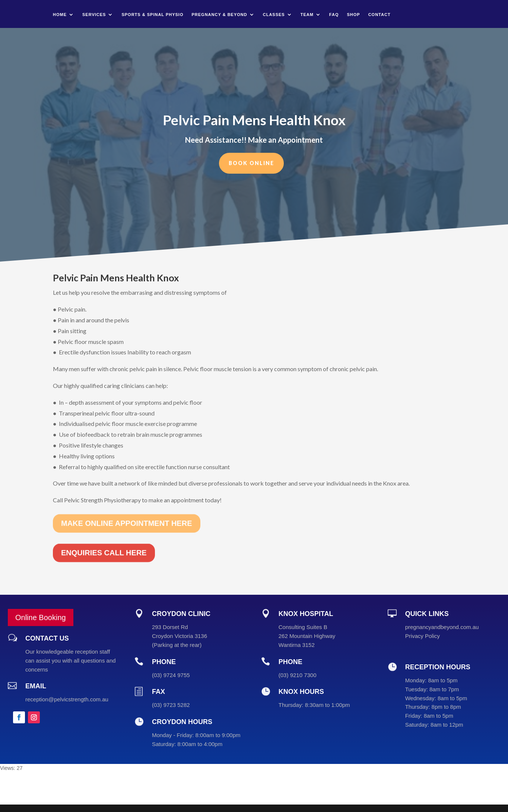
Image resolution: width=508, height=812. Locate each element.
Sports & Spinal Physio (152, 15)
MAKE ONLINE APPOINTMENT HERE (127, 508)
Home (60, 15)
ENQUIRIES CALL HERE (104, 538)
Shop (353, 15)
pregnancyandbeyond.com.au (442, 627)
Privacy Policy (423, 636)
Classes (274, 15)
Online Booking (41, 617)
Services (94, 15)
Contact (380, 15)
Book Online (251, 160)
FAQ (334, 15)
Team (307, 15)
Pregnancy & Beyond (220, 15)
